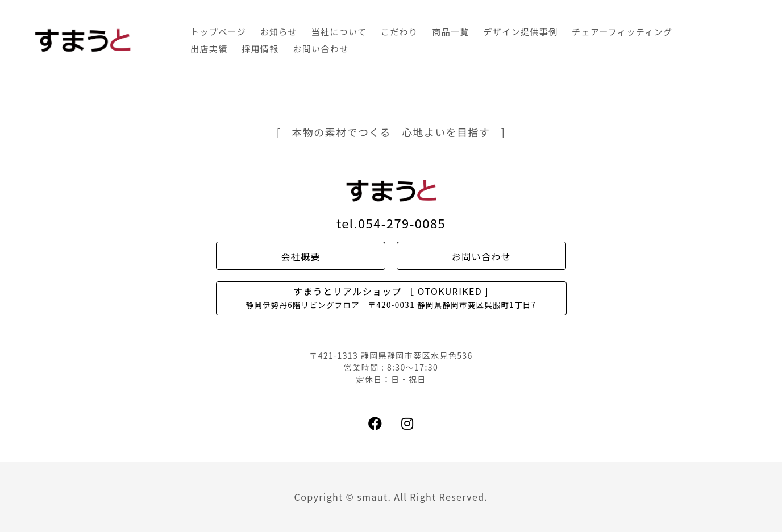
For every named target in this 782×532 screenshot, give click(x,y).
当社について (339, 32)
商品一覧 (451, 32)
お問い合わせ (321, 49)
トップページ (218, 32)
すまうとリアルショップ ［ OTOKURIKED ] (391, 297)
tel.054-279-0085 (391, 223)
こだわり (400, 32)
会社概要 (301, 256)
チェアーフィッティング (622, 32)
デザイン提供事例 (520, 32)
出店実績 (209, 49)
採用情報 (260, 49)
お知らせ (279, 32)
